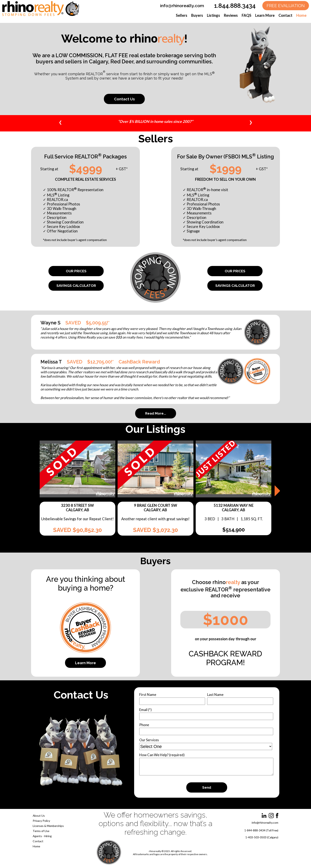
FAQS (246, 15)
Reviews (231, 15)
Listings (213, 15)
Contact (285, 15)
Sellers (182, 15)
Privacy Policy (41, 821)
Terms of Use (41, 831)
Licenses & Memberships (48, 826)
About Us (39, 816)
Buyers (197, 15)
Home (301, 15)
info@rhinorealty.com (182, 6)
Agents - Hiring (42, 836)
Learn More (265, 15)
